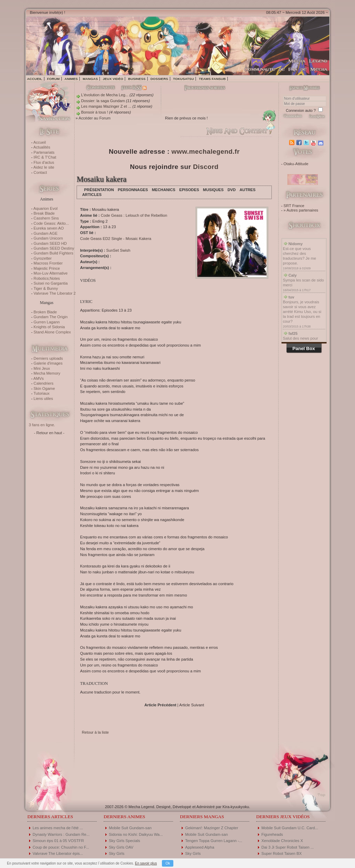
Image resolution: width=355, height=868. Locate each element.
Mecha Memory (47, 373)
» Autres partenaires (301, 210)
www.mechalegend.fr (206, 151)
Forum (53, 79)
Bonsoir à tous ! (95, 112)
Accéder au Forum (95, 118)
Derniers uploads (48, 358)
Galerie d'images (48, 363)
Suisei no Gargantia (51, 283)
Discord (206, 167)
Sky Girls (117, 853)
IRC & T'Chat (45, 157)
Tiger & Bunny (46, 288)
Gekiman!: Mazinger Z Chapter (212, 828)
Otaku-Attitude (296, 164)
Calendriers (44, 383)
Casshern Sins (46, 218)
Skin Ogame (44, 388)
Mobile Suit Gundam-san (130, 828)
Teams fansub (212, 79)
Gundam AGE (46, 233)
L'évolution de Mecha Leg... (105, 95)
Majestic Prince (47, 268)
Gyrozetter (43, 258)
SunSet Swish (118, 250)
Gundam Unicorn (48, 238)
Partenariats (44, 152)
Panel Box (304, 348)
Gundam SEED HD (50, 243)
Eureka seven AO (49, 228)
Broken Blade (45, 312)
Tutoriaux (42, 393)
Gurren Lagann (47, 322)
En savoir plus (146, 863)
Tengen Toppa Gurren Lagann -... (214, 841)
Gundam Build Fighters (53, 253)
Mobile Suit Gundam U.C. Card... (290, 828)
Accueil (35, 79)
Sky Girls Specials (124, 841)
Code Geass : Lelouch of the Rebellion (134, 215)
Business (137, 79)
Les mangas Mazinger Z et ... (106, 106)
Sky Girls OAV (121, 847)
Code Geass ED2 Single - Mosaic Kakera (116, 239)
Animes (71, 79)
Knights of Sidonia (49, 327)
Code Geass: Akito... (51, 223)
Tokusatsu (183, 79)
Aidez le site (44, 167)
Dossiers (159, 79)
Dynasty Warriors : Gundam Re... (61, 834)
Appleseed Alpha (200, 847)
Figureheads (272, 834)
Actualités (42, 147)
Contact (40, 172)
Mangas (90, 79)
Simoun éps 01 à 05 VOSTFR (58, 841)
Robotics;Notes (47, 278)
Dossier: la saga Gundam (103, 101)
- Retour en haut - (49, 433)
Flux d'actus (44, 162)
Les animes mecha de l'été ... (58, 828)
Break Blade (44, 213)
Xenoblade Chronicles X (282, 841)
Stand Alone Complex (52, 332)
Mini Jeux (42, 368)
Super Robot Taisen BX (282, 853)
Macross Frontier (48, 263)
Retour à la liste (95, 732)
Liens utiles (43, 399)
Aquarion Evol (45, 208)
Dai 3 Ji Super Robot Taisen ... (288, 847)
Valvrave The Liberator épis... (58, 853)
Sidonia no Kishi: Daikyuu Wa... (136, 834)
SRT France (294, 206)
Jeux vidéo (113, 79)
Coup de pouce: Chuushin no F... (61, 847)
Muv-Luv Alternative (51, 273)
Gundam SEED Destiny (54, 248)
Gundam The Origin (51, 317)
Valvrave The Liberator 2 (55, 293)
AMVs (38, 378)
